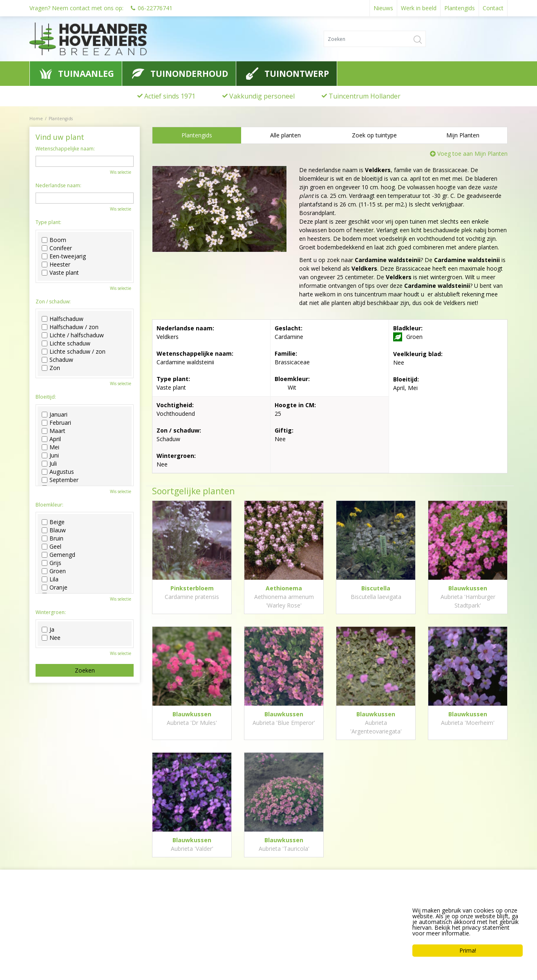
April (51, 439)
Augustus (58, 472)
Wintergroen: (51, 612)
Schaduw (57, 360)
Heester (56, 265)
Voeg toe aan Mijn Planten (472, 154)
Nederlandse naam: (58, 186)
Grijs (51, 563)
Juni (50, 455)
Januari (55, 415)
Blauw (54, 530)
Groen (54, 571)
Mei (50, 447)
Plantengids (197, 135)
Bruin (53, 538)
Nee (51, 638)
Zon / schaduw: (53, 302)
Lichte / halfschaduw (73, 335)
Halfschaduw (63, 319)
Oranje (55, 588)
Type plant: (48, 222)
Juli (49, 464)
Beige (53, 522)
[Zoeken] (375, 39)
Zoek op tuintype (374, 135)
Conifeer (57, 248)
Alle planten (285, 135)
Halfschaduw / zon (70, 327)
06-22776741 (155, 8)
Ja (48, 630)
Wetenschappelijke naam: (65, 149)
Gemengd (58, 555)
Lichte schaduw (66, 343)
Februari (56, 423)
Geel (51, 547)
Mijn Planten (463, 135)
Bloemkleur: (49, 505)
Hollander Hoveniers (67, 907)
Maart (54, 431)
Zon (51, 368)
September (60, 480)
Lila (50, 579)
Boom (54, 240)
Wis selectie (121, 172)
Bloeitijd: (46, 397)
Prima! (468, 950)
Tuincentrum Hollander (365, 96)
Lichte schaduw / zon (74, 352)
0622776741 (52, 938)
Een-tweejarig (64, 256)
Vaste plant (60, 273)
